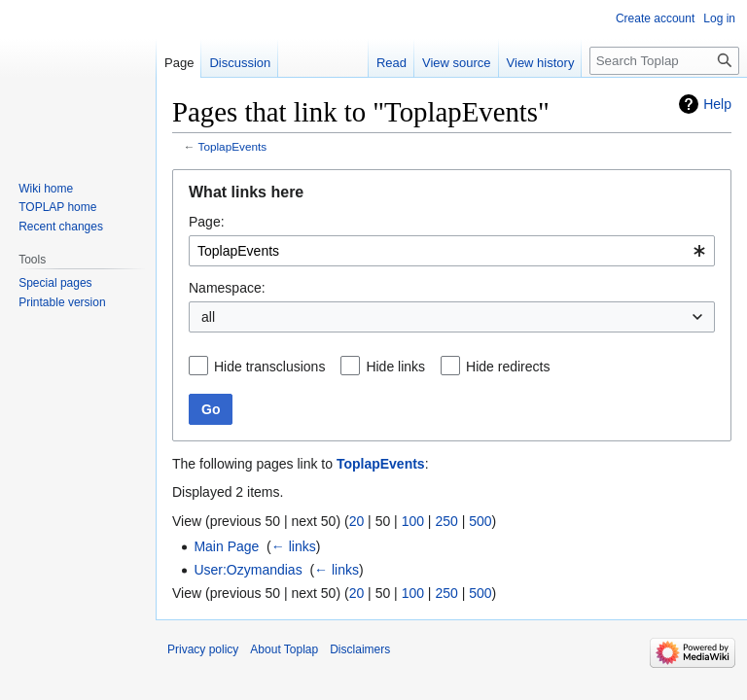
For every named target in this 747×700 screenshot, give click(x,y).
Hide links (395, 367)
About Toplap (284, 649)
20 (357, 521)
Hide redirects (508, 367)
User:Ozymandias (248, 570)
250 (446, 521)
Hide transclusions (269, 367)
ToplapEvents (233, 146)
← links (294, 546)
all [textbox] (208, 317)
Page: (207, 222)
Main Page (226, 546)
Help (717, 104)
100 (413, 521)
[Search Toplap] (664, 61)
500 (480, 521)
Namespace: (227, 288)
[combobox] (452, 251)
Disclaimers (360, 649)
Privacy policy (203, 649)
